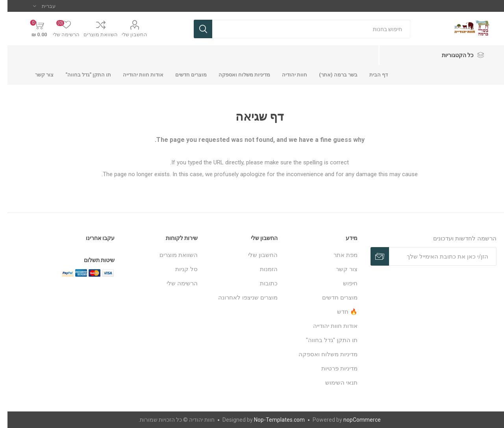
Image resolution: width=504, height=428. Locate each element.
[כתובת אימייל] (435, 256)
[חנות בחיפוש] (304, 29)
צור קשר (339, 269)
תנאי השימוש (334, 383)
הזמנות (261, 269)
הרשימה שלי (175, 283)
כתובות (261, 283)
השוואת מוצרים (93, 34)
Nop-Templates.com (272, 420)
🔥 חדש (340, 312)
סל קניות (179, 269)
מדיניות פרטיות (332, 368)
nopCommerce (355, 420)
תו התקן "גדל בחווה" (324, 340)
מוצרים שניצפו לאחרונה (240, 298)
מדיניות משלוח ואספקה (321, 354)
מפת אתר (338, 255)
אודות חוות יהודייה (328, 326)
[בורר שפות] (37, 6)
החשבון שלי (127, 34)
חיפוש (343, 283)
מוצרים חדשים (332, 298)
